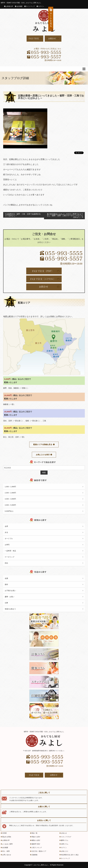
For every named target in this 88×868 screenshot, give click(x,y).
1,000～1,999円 (10, 487)
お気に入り (65, 851)
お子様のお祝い (10, 591)
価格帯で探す (36, 844)
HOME (4, 833)
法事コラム (65, 844)
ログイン (41, 6)
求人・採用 (6, 851)
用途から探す (36, 837)
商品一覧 (34, 833)
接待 (6, 584)
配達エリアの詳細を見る (43, 444)
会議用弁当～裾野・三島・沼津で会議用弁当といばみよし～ (23, 215)
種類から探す (36, 840)
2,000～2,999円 (10, 493)
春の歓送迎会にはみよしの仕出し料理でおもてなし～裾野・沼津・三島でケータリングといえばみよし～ (65, 216)
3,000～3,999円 (10, 499)
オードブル (9, 539)
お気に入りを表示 (43, 455)
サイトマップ (30, 6)
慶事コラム (65, 840)
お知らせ (64, 833)
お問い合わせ (7, 855)
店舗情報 (34, 855)
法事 (6, 603)
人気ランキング (37, 848)
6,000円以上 (9, 511)
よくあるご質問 (7, 844)
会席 (6, 526)
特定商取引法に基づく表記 (70, 855)
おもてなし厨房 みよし (41, 865)
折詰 (6, 563)
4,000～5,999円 (10, 505)
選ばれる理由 (7, 837)
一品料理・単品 (10, 551)
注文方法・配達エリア (39, 851)
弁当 (6, 532)
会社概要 (19, 6)
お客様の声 (9, 6)
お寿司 (7, 545)
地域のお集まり (10, 609)
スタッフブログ (66, 837)
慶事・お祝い (10, 597)
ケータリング (10, 557)
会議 (6, 578)
